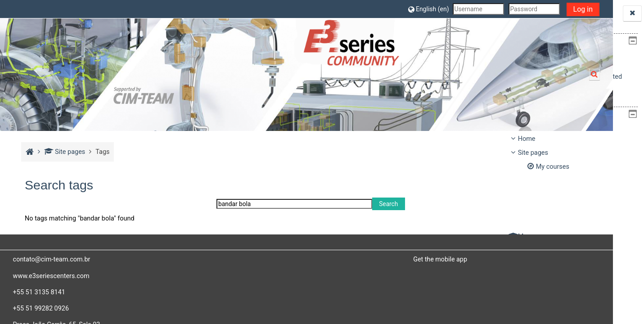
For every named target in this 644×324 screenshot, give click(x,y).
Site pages (64, 152)
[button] (319, 9)
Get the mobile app (367, 259)
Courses (530, 250)
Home (527, 139)
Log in (473, 9)
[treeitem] (573, 195)
